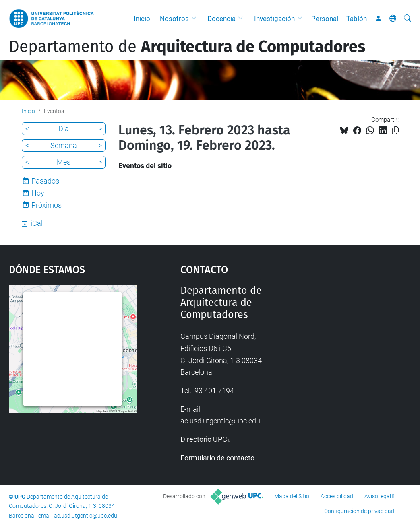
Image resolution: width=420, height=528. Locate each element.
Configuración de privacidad (359, 511)
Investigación (274, 19)
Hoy (38, 193)
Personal (325, 19)
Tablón (357, 19)
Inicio (142, 19)
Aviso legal (378, 496)
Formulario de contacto (217, 458)
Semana (64, 145)
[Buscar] (408, 19)
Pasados (45, 181)
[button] (196, 19)
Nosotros (174, 19)
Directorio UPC (204, 439)
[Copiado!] (395, 131)
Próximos (47, 205)
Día (64, 129)
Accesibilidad (337, 496)
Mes (64, 162)
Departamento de (187, 47)
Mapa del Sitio (292, 496)
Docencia (221, 19)
